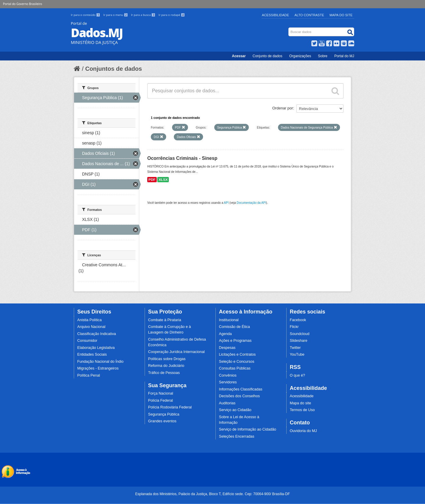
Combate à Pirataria (165, 320)
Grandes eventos (162, 421)
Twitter (295, 348)
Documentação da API (251, 203)
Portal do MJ (344, 56)
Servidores (228, 382)
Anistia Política (90, 320)
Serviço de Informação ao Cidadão (248, 429)
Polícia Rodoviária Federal (170, 407)
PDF (152, 180)
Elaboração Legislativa (96, 348)
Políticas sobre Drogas (167, 359)
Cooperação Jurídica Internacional (176, 352)
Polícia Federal (161, 400)
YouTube (297, 354)
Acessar (239, 56)
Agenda (225, 334)
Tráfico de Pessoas (164, 373)
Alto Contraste (309, 15)
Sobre (323, 56)
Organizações (300, 56)
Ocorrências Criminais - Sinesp (182, 158)
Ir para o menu (116, 15)
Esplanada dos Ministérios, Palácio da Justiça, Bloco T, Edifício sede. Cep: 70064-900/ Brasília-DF (212, 494)
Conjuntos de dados (114, 69)
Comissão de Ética (234, 327)
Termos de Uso (302, 410)
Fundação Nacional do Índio (100, 362)
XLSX (163, 180)
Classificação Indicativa (97, 334)
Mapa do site (300, 403)
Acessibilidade (275, 15)
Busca (289, 29)
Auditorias (227, 403)
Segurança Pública (164, 414)
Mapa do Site (341, 15)
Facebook (298, 320)
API (226, 203)
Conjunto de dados (268, 56)
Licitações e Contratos (237, 354)
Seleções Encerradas (237, 436)
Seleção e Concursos (237, 362)
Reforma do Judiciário (166, 366)
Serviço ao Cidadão (235, 410)
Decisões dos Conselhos (240, 396)
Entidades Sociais (92, 354)
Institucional (229, 320)
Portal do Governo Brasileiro (22, 4)
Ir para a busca (144, 15)
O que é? (297, 375)
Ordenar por (283, 108)
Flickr (294, 327)
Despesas (227, 348)
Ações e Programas (235, 341)
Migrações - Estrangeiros (98, 368)
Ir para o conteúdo (86, 15)
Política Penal (89, 375)
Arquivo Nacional (91, 327)
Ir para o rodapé (172, 15)
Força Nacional (161, 393)
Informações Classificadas (241, 389)
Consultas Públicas (235, 368)
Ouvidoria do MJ (303, 431)
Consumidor (87, 341)
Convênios (228, 375)
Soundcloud (300, 334)
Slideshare (299, 341)
